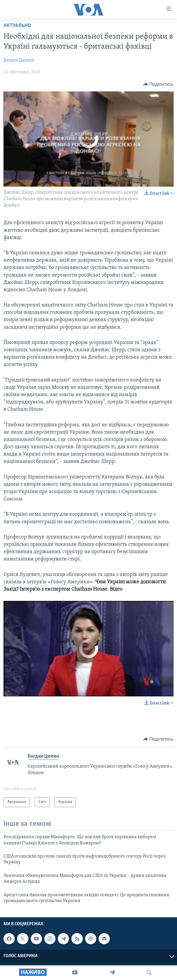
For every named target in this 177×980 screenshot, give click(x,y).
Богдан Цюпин (19, 60)
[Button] (158, 84)
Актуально (17, 26)
